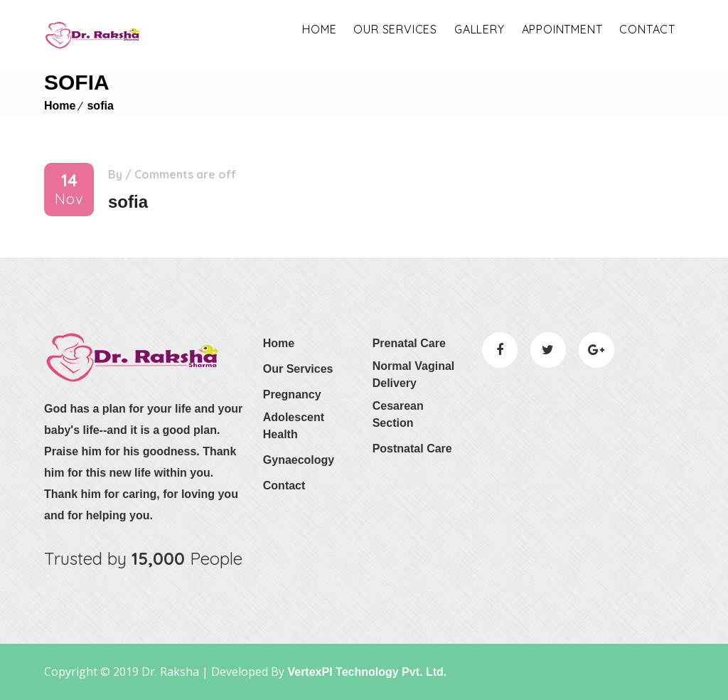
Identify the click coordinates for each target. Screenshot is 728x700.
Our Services (298, 369)
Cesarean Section (398, 414)
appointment (562, 29)
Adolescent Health (294, 426)
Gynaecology (299, 460)
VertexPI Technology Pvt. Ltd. (365, 672)
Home (319, 29)
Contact (647, 29)
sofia (100, 106)
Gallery (480, 29)
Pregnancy (292, 394)
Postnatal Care (412, 449)
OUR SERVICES (395, 29)
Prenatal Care (409, 343)
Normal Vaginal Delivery (414, 375)
